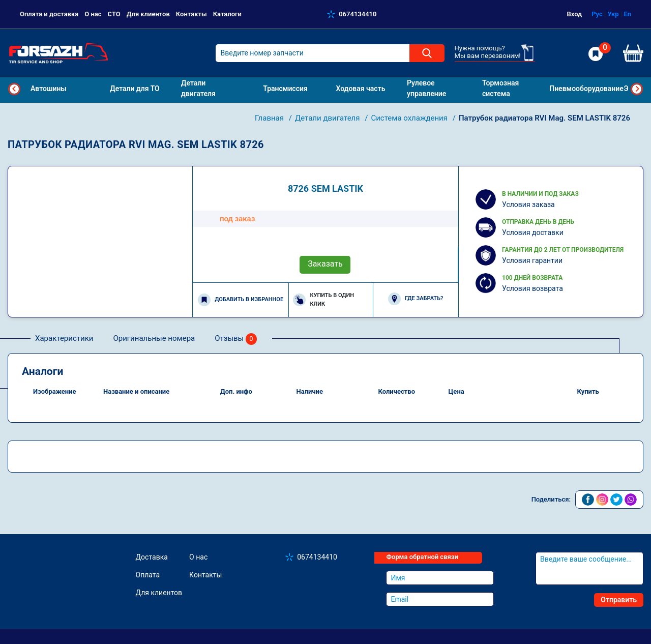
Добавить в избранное (241, 300)
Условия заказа (528, 204)
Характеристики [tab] (64, 338)
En (627, 14)
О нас (93, 14)
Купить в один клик (323, 300)
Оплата (148, 575)
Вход (575, 14)
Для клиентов (148, 14)
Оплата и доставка (49, 14)
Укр (613, 14)
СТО (114, 14)
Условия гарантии (532, 260)
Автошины (49, 89)
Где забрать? (416, 299)
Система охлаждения (410, 118)
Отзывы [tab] (236, 339)
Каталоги (227, 14)
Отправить (619, 600)
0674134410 (358, 14)
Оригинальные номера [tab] (154, 338)
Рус (597, 14)
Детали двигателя (328, 118)
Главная (270, 118)
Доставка (152, 557)
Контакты (191, 14)
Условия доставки (533, 232)
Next (637, 89)
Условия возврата (532, 288)
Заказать (325, 264)
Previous (14, 89)
